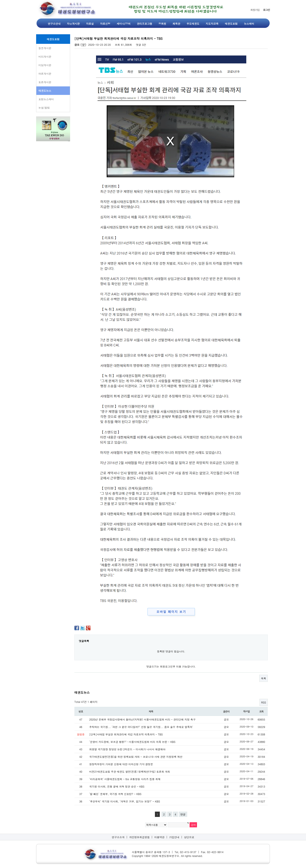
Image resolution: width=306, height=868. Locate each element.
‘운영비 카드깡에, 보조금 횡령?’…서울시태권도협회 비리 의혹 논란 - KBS (132, 742)
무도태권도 (193, 24)
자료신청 (105, 24)
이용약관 (159, 837)
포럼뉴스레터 (46, 99)
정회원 (162, 24)
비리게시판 (45, 56)
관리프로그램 (144, 24)
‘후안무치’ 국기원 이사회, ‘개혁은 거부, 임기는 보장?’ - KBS (125, 801)
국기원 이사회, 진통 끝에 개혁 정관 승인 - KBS (117, 786)
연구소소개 (118, 837)
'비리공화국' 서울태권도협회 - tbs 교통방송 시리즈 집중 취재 (125, 779)
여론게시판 (45, 74)
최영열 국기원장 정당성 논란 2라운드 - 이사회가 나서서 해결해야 (127, 749)
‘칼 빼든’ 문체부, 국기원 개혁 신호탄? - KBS (115, 794)
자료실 (90, 24)
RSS (264, 702)
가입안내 (174, 837)
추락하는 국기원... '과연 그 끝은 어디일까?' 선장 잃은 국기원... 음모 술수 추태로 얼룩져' (141, 727)
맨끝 (183, 814)
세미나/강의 (124, 24)
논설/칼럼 (44, 108)
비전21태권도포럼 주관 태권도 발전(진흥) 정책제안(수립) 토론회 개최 (130, 771)
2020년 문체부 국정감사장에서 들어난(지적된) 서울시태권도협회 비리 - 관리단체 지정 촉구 (142, 719)
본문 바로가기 (0, 0)
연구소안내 (54, 24)
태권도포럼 (231, 24)
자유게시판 (73, 24)
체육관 (176, 24)
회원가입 (255, 10)
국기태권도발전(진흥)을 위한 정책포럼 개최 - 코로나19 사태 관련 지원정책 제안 (136, 757)
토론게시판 (45, 82)
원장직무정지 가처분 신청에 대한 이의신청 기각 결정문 (121, 764)
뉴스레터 (249, 24)
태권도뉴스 (45, 91)
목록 (263, 678)
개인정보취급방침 (139, 837)
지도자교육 (212, 24)
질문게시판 (45, 48)
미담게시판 (45, 65)
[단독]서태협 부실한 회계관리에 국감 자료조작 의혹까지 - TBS (126, 734)
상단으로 (189, 837)
